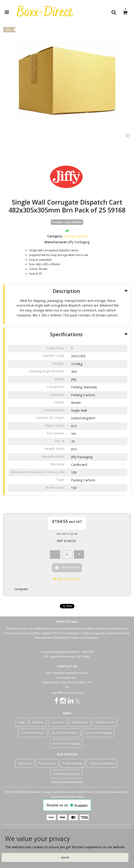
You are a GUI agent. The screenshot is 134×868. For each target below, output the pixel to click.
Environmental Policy (66, 774)
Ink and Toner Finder (65, 733)
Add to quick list (67, 579)
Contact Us (58, 722)
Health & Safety (72, 763)
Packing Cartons (75, 236)
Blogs (22, 722)
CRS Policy (25, 763)
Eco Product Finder (33, 733)
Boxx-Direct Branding (98, 733)
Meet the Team (105, 722)
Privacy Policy (47, 763)
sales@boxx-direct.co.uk (67, 693)
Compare (17, 589)
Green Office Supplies (66, 743)
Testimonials (80, 722)
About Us (38, 722)
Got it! (65, 857)
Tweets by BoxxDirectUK (67, 782)
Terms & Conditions (102, 763)
